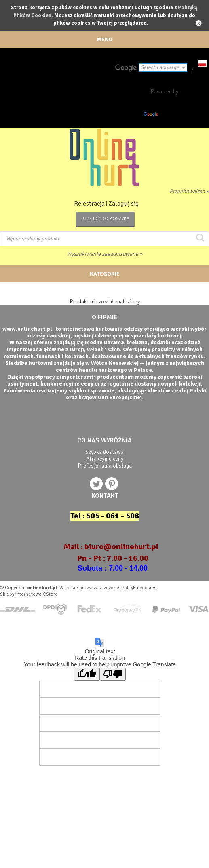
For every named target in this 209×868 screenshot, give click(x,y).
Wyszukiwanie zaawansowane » (104, 254)
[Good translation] (87, 674)
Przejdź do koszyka (105, 219)
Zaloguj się (123, 204)
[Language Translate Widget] (163, 67)
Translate (163, 116)
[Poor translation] (113, 674)
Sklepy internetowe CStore (29, 594)
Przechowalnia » (189, 191)
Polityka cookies (139, 588)
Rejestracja (89, 204)
